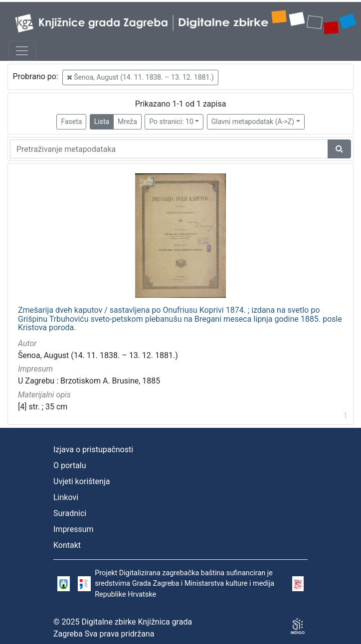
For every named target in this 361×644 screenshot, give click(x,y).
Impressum (74, 529)
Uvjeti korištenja (82, 481)
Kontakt (67, 545)
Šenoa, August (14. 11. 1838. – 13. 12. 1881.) (140, 77)
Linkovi (66, 497)
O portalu (70, 465)
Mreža (127, 122)
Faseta (71, 122)
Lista (102, 122)
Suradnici (70, 513)
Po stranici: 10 (171, 122)
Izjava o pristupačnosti (93, 450)
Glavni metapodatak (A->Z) (253, 122)
